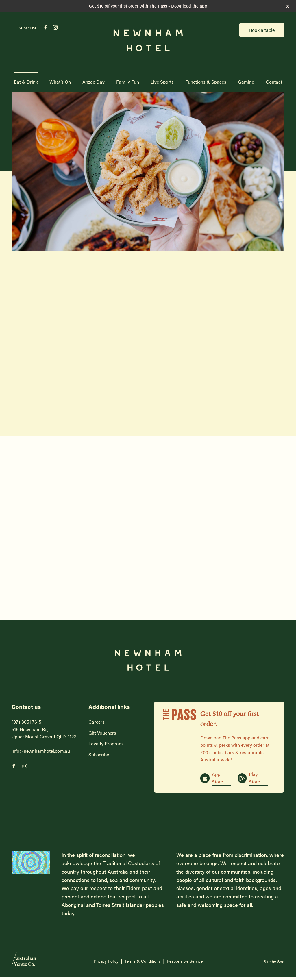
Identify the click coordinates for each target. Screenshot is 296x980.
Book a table (262, 30)
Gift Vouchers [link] (102, 733)
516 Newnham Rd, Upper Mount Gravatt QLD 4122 (44, 733)
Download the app (189, 6)
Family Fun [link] (128, 82)
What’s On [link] (60, 82)
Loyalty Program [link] (106, 743)
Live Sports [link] (162, 82)
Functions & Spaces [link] (206, 82)
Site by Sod (274, 961)
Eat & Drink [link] (26, 82)
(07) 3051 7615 (26, 722)
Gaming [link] (246, 82)
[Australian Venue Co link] (24, 961)
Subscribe (27, 28)
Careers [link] (97, 722)
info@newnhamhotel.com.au (41, 751)
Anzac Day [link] (94, 82)
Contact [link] (274, 82)
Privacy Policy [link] (106, 961)
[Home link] (148, 41)
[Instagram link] (55, 27)
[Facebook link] (45, 27)
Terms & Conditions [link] (143, 961)
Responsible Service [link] (185, 961)
